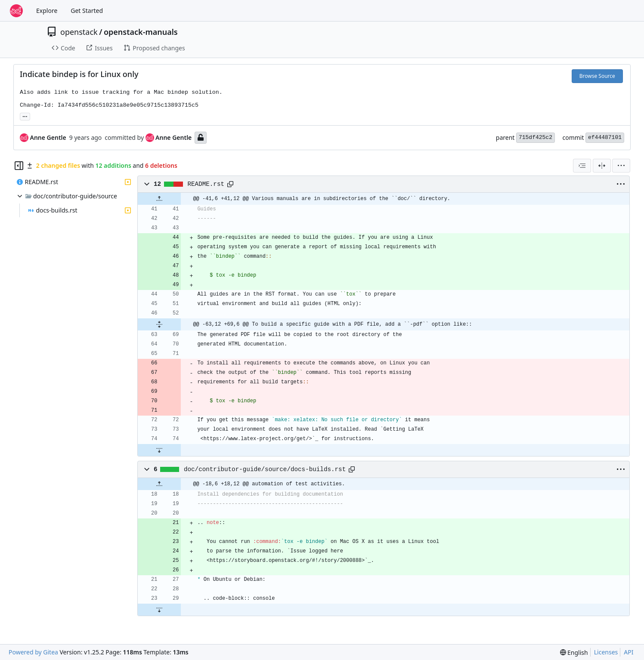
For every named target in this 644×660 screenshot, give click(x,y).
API (629, 652)
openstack (79, 32)
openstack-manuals (141, 32)
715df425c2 (536, 137)
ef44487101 (605, 137)
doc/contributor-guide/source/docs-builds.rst (265, 469)
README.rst (206, 184)
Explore (47, 11)
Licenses (606, 652)
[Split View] (602, 166)
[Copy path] (230, 184)
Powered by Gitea (33, 652)
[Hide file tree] (19, 166)
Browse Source (597, 76)
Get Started (87, 11)
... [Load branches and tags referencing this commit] (25, 116)
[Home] (16, 11)
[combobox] (582, 166)
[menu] (621, 166)
